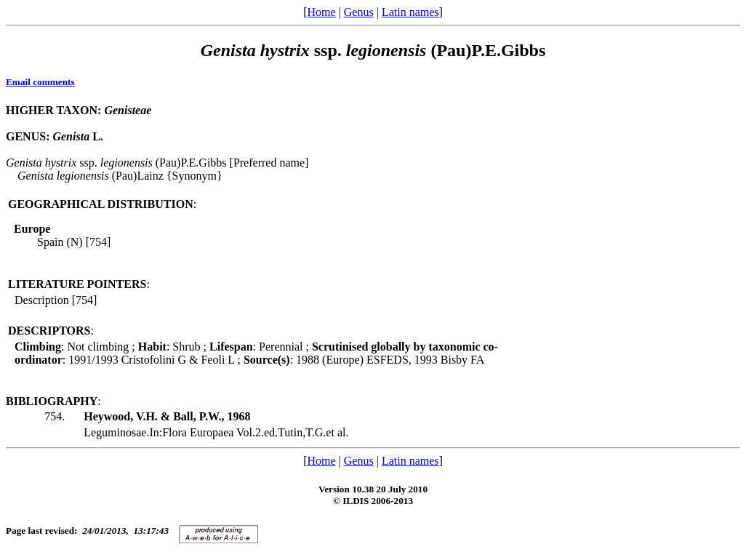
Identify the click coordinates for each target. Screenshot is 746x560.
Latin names (410, 12)
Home (321, 12)
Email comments (40, 82)
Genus (359, 12)
